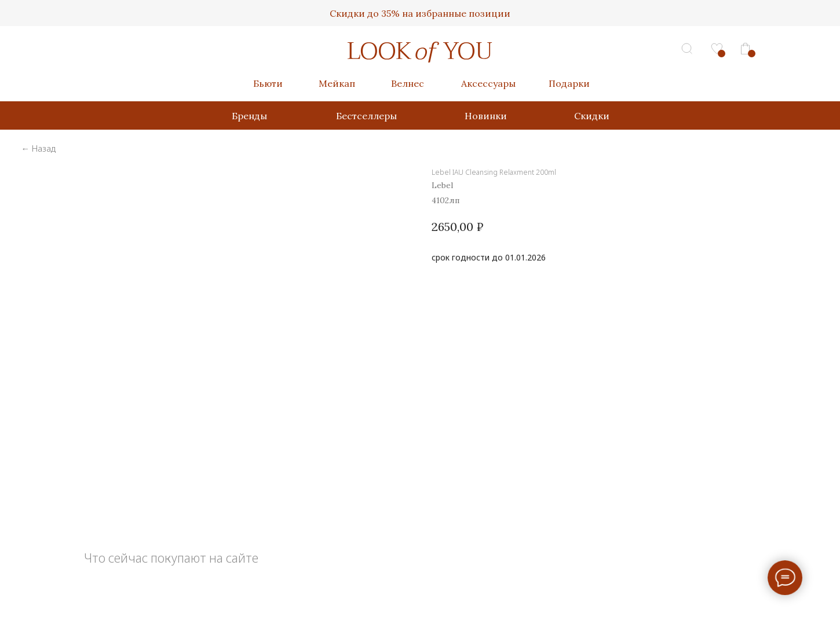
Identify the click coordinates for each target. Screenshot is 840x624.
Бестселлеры (366, 116)
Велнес (408, 83)
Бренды (249, 116)
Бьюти (268, 83)
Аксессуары (488, 83)
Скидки (592, 116)
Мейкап (337, 83)
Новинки (486, 116)
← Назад (38, 148)
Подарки (569, 83)
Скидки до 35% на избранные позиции (420, 13)
